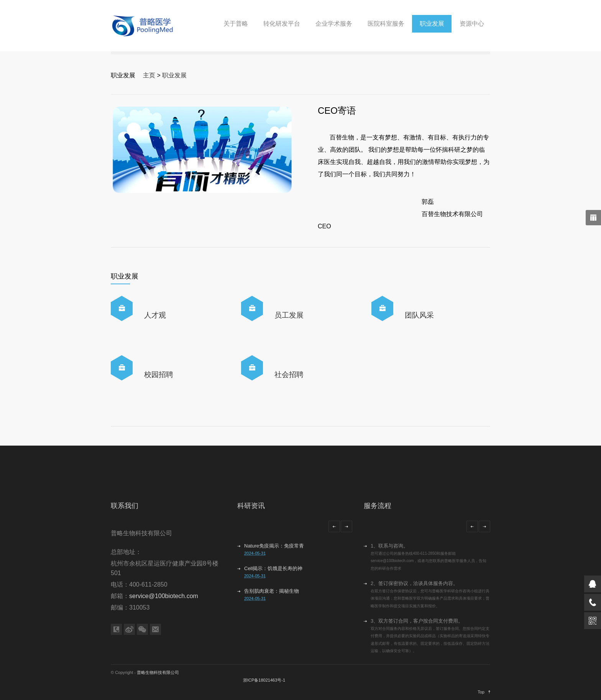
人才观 (155, 315)
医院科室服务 (386, 24)
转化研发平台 (282, 24)
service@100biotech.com (164, 596)
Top (481, 692)
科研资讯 (251, 506)
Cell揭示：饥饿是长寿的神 (273, 568)
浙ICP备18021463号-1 (264, 680)
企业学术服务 (334, 24)
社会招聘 (289, 375)
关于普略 (236, 24)
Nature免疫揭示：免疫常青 (274, 546)
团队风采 (419, 315)
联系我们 (125, 506)
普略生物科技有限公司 (158, 672)
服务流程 (378, 506)
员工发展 (289, 315)
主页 (149, 75)
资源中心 (472, 24)
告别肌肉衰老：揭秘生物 (272, 591)
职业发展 (432, 24)
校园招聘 (159, 375)
